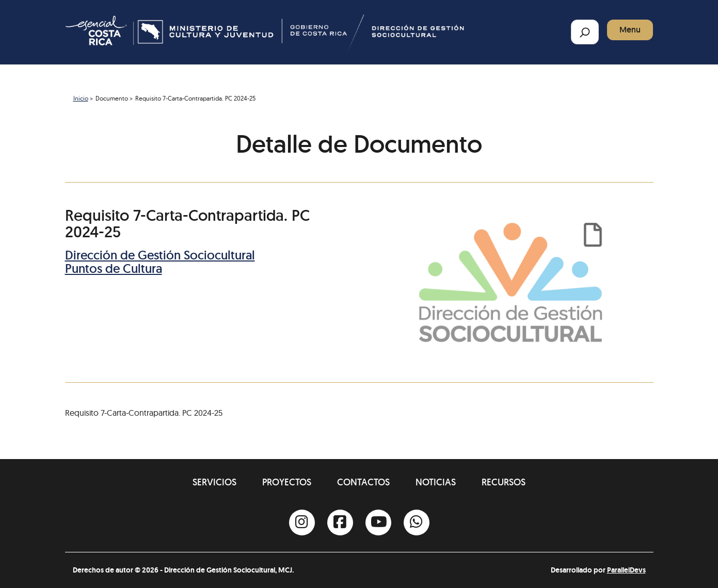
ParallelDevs (626, 570)
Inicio (81, 98)
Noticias (436, 482)
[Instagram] (302, 522)
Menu (630, 30)
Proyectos (287, 482)
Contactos (363, 482)
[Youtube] (378, 522)
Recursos (504, 482)
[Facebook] (340, 522)
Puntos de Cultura (114, 268)
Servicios (214, 482)
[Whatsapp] (417, 522)
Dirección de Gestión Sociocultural (160, 255)
